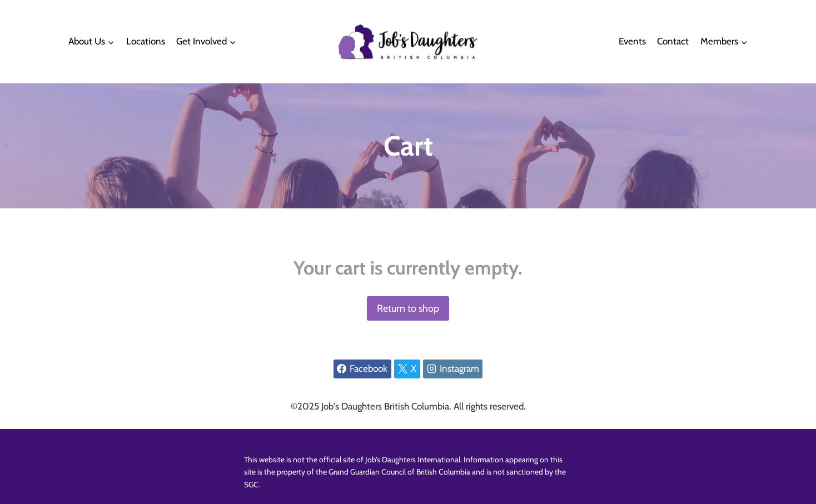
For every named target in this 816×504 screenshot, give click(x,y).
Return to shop (408, 308)
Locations (146, 41)
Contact (673, 41)
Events (632, 41)
